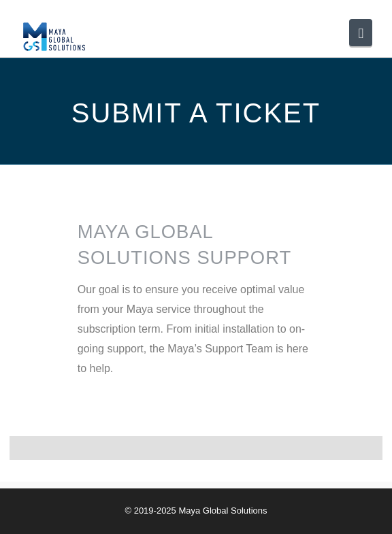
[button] (361, 33)
